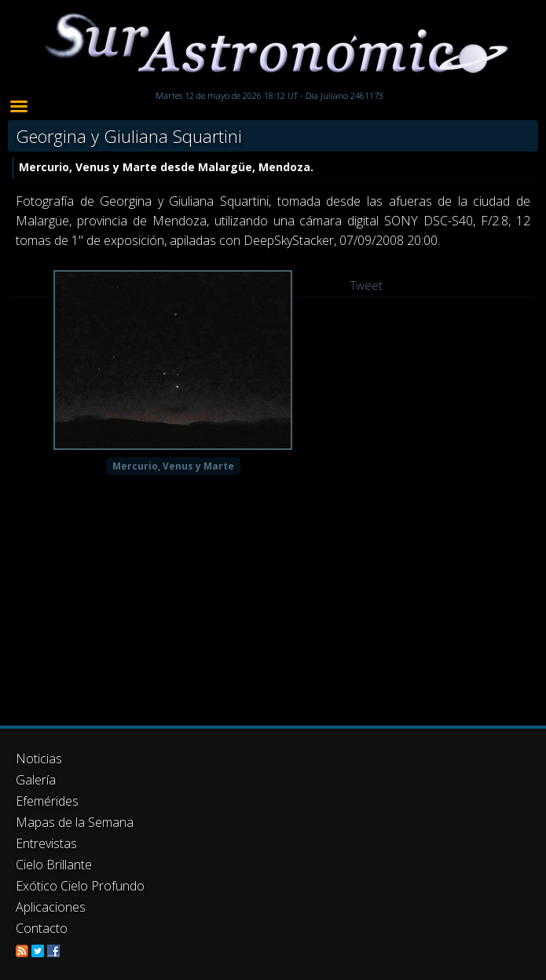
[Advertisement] (273, 828)
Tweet (366, 285)
